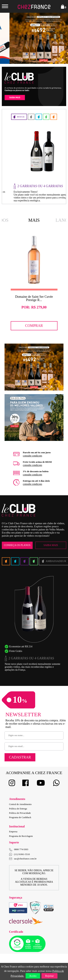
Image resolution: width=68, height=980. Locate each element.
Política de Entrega (18, 809)
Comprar (34, 326)
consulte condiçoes (32, 456)
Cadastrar (20, 757)
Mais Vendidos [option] (34, 221)
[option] (34, 38)
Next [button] (59, 38)
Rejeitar (49, 976)
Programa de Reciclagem (21, 836)
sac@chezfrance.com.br (23, 859)
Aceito (33, 976)
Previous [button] (9, 38)
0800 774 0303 (21, 849)
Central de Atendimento (20, 804)
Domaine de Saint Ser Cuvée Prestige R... (34, 298)
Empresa (13, 831)
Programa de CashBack (20, 817)
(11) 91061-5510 (19, 854)
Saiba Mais (51, 545)
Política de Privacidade (20, 813)
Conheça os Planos (17, 545)
